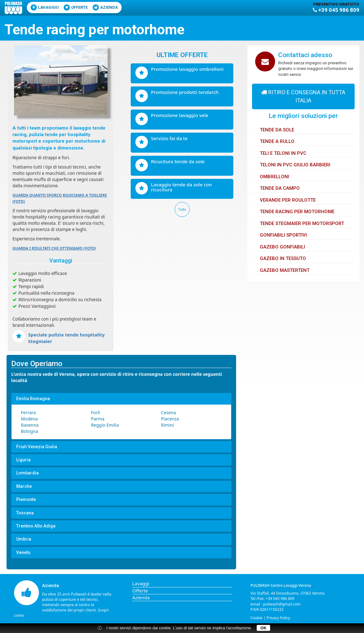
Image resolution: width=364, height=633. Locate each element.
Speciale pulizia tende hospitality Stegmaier (66, 338)
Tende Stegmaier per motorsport (302, 223)
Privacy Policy (278, 618)
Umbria (24, 539)
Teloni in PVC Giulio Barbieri (295, 165)
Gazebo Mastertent (285, 270)
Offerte (76, 7)
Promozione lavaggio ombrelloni (187, 69)
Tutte (182, 210)
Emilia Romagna (33, 399)
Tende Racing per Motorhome (297, 212)
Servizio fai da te (169, 138)
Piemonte (26, 500)
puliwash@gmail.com (282, 604)
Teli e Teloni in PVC (283, 153)
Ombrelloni (274, 177)
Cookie (256, 618)
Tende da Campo (280, 188)
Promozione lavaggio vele (180, 115)
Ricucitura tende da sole (178, 161)
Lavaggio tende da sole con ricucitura (181, 187)
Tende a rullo (277, 141)
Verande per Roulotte (288, 200)
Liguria (23, 460)
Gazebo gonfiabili (282, 247)
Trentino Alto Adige (36, 526)
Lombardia (27, 473)
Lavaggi (141, 583)
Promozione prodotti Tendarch (185, 92)
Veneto (23, 553)
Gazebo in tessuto (283, 258)
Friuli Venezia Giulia (37, 447)
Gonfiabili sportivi (283, 235)
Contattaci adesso (305, 55)
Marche (24, 486)
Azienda (105, 7)
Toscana (25, 513)
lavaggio (45, 7)
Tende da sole (277, 130)
